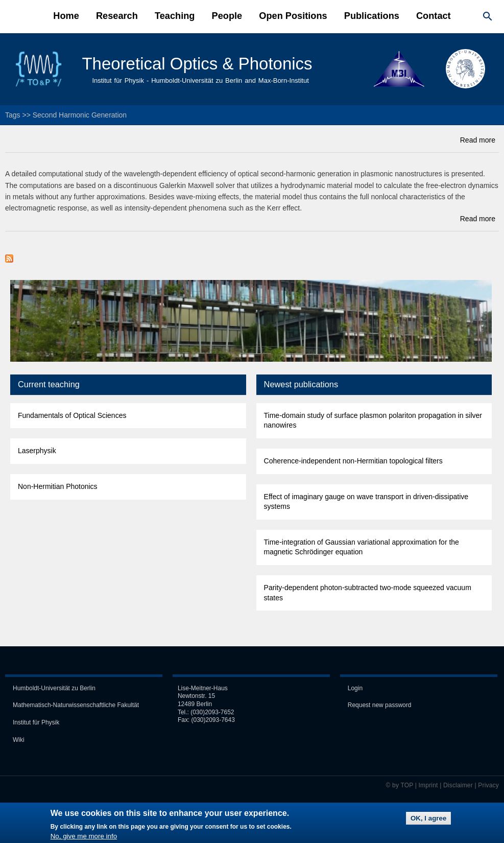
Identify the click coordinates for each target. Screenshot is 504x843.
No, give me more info (84, 839)
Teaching (175, 16)
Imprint (428, 784)
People (227, 16)
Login (355, 687)
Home (66, 16)
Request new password (380, 704)
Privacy (488, 784)
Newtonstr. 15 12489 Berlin (196, 699)
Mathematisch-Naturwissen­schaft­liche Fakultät (76, 704)
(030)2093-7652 (212, 711)
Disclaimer (458, 784)
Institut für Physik (36, 721)
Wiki (19, 738)
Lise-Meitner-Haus (203, 687)
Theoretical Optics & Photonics (194, 63)
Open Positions (293, 16)
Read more (478, 139)
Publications (372, 16)
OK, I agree (428, 821)
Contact (434, 16)
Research (117, 16)
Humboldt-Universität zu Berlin (54, 687)
